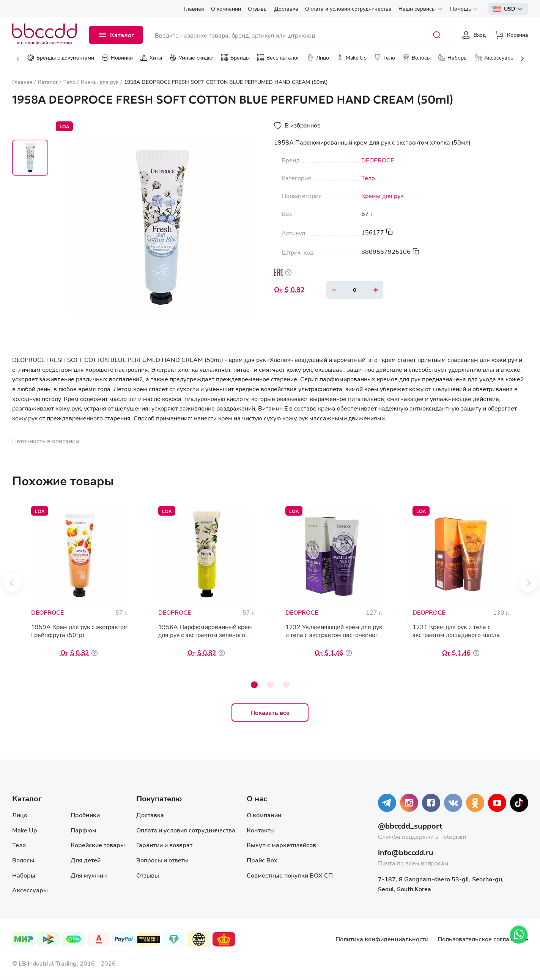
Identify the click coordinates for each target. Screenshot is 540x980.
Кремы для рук (382, 196)
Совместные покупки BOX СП (290, 875)
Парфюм (83, 830)
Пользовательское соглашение (483, 939)
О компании (264, 815)
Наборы (24, 875)
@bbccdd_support (410, 826)
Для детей (86, 860)
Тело (368, 178)
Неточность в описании (46, 441)
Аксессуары (30, 890)
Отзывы (148, 875)
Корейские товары (98, 845)
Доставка (150, 815)
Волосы (23, 860)
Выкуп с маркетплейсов (281, 845)
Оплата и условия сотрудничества (186, 830)
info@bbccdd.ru (406, 852)
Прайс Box (262, 860)
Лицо (20, 815)
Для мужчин (89, 875)
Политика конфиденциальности (382, 939)
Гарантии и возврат (164, 845)
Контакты (261, 830)
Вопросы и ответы (162, 860)
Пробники (85, 815)
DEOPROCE (378, 160)
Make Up (24, 830)
